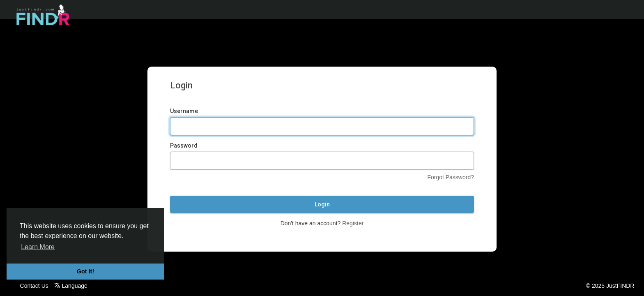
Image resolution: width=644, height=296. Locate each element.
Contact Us (34, 286)
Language (71, 286)
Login (322, 204)
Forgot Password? (451, 177)
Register (353, 223)
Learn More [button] (38, 247)
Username (184, 111)
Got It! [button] (85, 271)
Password (184, 146)
